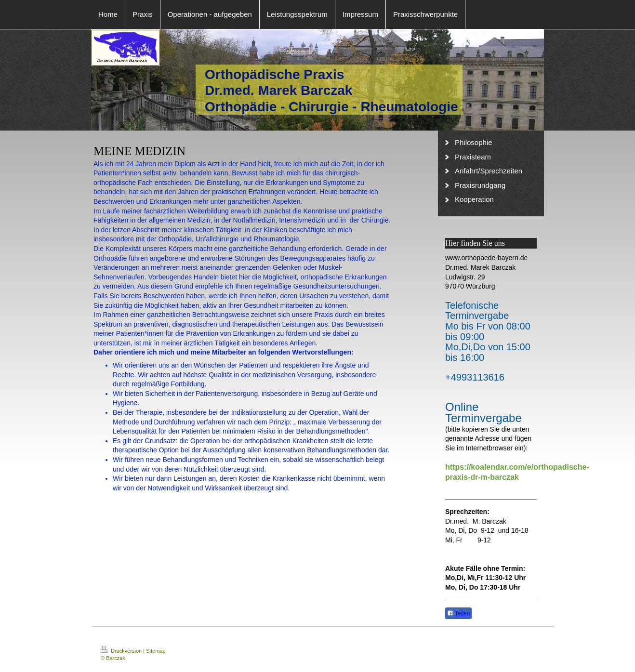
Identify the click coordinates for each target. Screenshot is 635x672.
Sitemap (156, 651)
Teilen (458, 613)
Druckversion (122, 651)
